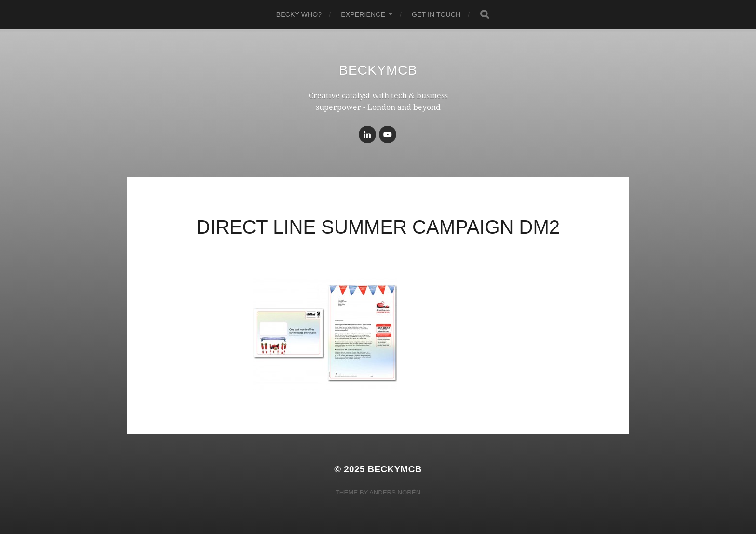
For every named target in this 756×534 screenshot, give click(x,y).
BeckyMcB (378, 70)
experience (363, 14)
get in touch (436, 14)
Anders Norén (395, 492)
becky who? (299, 14)
